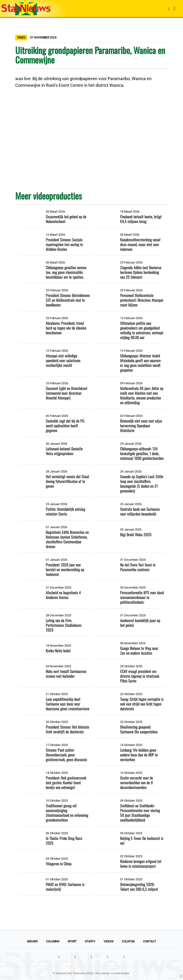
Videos (109, 941)
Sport (72, 941)
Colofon (128, 941)
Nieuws (32, 941)
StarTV (90, 941)
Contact (150, 941)
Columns (53, 941)
